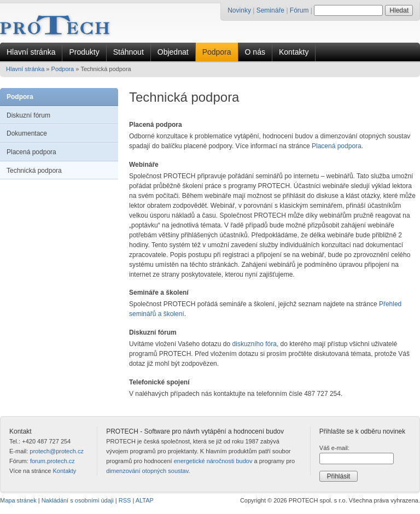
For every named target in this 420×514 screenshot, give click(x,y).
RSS (125, 500)
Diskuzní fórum (28, 115)
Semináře (270, 10)
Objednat (173, 52)
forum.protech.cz (52, 461)
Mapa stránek (18, 500)
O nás (255, 52)
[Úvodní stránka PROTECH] (55, 25)
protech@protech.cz (57, 451)
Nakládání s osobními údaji (78, 500)
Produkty (84, 52)
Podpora (217, 52)
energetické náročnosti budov (213, 461)
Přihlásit (338, 476)
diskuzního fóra (255, 344)
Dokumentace (27, 133)
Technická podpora (34, 171)
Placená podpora (31, 152)
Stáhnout (129, 52)
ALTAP (145, 500)
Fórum (299, 10)
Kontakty (294, 52)
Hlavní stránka (31, 52)
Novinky (239, 10)
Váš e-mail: (334, 448)
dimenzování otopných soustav (147, 471)
